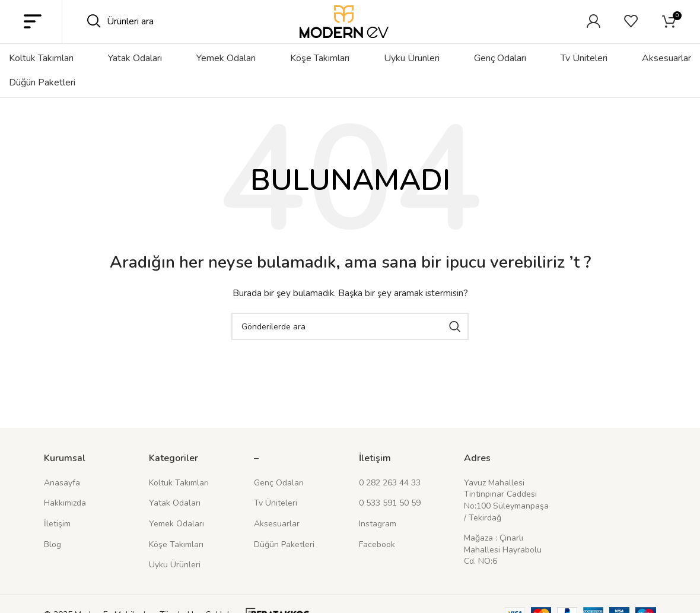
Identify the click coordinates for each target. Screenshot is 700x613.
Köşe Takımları (176, 563)
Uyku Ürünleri (175, 583)
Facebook (377, 563)
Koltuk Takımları (179, 501)
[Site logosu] (344, 30)
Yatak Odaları (175, 521)
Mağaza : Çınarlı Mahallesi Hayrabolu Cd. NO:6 (503, 568)
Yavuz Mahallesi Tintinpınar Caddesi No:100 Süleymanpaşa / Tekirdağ (506, 519)
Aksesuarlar (277, 542)
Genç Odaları (279, 501)
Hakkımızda (65, 521)
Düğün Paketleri (284, 563)
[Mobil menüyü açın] (33, 31)
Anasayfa (62, 501)
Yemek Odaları (176, 542)
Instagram (378, 542)
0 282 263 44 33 (390, 501)
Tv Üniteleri (276, 521)
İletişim (57, 542)
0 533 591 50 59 (390, 521)
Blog (52, 563)
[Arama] (166, 31)
